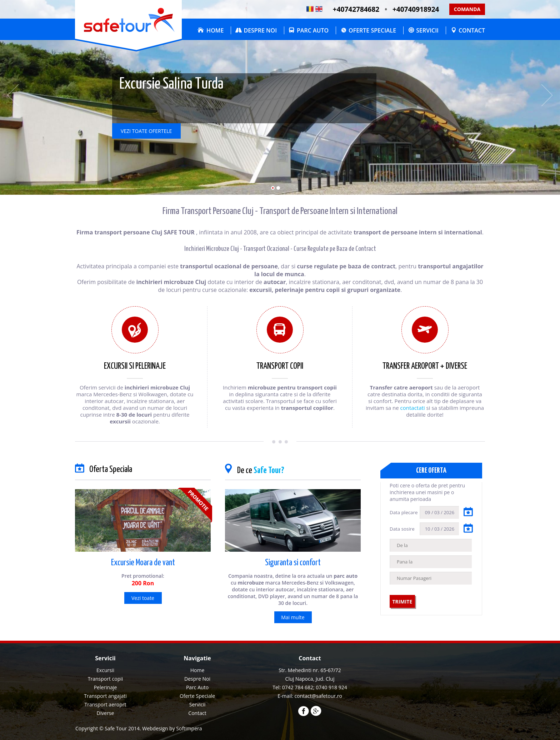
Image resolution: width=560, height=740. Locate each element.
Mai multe (293, 617)
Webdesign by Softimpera (172, 728)
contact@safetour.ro (318, 696)
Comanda (467, 9)
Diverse (106, 713)
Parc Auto (313, 30)
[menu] (197, 692)
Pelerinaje (106, 687)
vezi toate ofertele (146, 131)
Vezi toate (143, 598)
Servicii (427, 30)
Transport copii (106, 679)
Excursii (105, 670)
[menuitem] (209, 30)
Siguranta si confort (293, 563)
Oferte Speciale (372, 30)
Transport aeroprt (106, 704)
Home (215, 30)
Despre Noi (260, 30)
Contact (472, 30)
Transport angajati (105, 696)
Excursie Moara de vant (143, 563)
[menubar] (339, 30)
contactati (413, 408)
